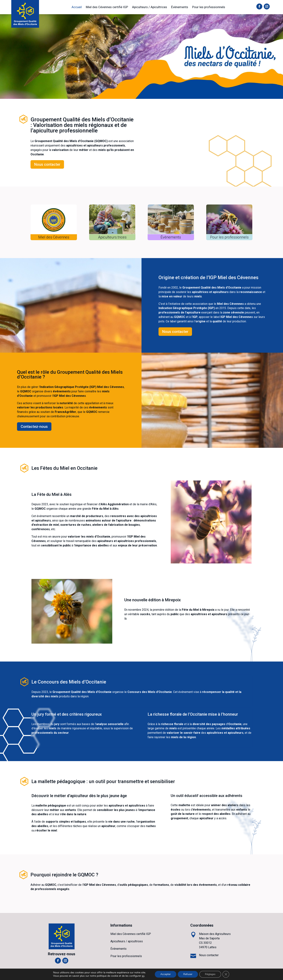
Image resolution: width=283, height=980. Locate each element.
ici (143, 976)
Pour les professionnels (209, 7)
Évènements (180, 7)
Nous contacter (47, 164)
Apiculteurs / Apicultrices (150, 7)
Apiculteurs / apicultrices (127, 941)
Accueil (77, 7)
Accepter (166, 974)
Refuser (188, 974)
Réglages (210, 974)
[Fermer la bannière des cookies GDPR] (226, 974)
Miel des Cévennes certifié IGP (107, 7)
